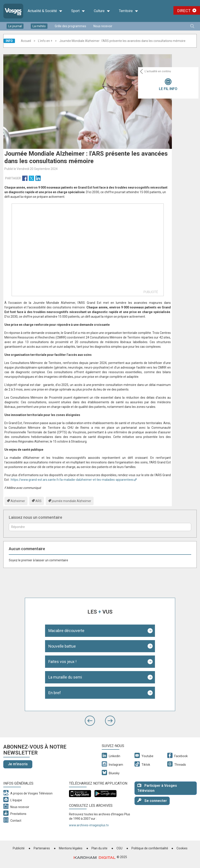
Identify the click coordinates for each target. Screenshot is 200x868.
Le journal (15, 26)
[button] (90, 721)
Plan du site (99, 848)
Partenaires (42, 848)
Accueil (26, 41)
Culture (102, 11)
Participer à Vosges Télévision (157, 788)
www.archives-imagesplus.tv (89, 825)
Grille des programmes (70, 26)
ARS (38, 501)
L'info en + (45, 41)
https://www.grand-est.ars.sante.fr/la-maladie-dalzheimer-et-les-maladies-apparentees (72, 480)
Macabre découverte (66, 631)
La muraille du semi (65, 677)
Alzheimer (18, 501)
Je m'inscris (18, 764)
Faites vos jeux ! (62, 662)
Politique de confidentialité (150, 848)
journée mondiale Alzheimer (72, 501)
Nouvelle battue (62, 646)
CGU (119, 848)
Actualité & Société (45, 11)
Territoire (129, 11)
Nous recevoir (103, 26)
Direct (184, 11)
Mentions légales (71, 848)
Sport (78, 11)
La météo (39, 26)
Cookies (182, 848)
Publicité (19, 848)
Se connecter (152, 800)
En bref (55, 693)
